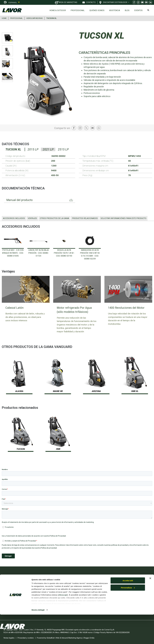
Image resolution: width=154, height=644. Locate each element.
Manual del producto (20, 200)
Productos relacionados (85, 218)
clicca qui (63, 624)
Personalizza (128, 617)
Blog (127, 10)
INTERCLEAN (47, 603)
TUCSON (21, 449)
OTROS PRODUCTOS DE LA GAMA (54, 218)
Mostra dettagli (38, 639)
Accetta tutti (128, 610)
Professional (78, 10)
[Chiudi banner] (150, 608)
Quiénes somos (97, 10)
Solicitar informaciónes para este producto (123, 218)
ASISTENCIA (115, 10)
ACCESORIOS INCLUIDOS (14, 218)
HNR (58, 449)
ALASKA (19, 391)
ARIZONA (96, 391)
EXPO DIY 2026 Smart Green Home (54, 587)
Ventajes (32, 218)
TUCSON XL (51, 18)
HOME (4, 18)
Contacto (122, 596)
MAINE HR (58, 391)
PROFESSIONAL (16, 18)
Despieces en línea (126, 591)
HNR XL (135, 391)
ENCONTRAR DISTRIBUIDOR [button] (115, 2)
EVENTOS (138, 10)
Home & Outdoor (58, 10)
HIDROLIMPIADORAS (35, 18)
